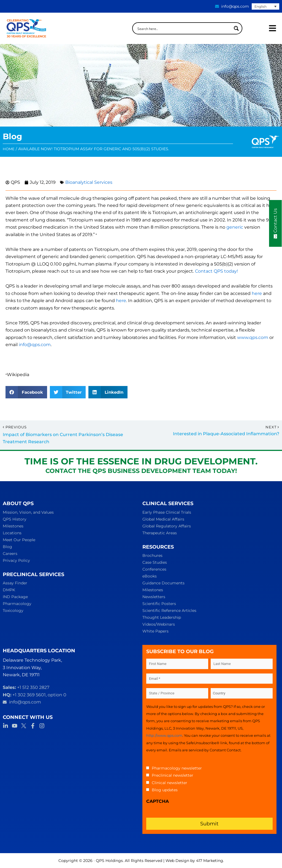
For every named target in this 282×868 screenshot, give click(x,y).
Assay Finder (15, 583)
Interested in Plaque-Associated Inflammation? (226, 434)
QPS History (15, 519)
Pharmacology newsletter (177, 768)
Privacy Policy (16, 560)
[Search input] (184, 28)
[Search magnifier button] (236, 28)
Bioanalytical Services (89, 182)
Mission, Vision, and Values (28, 512)
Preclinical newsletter (173, 775)
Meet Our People (19, 540)
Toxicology (13, 610)
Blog (7, 547)
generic (235, 227)
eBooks (150, 576)
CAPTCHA (158, 801)
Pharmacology (17, 604)
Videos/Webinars (159, 624)
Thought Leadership (162, 617)
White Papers (155, 631)
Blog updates (165, 790)
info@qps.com (35, 345)
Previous (15, 427)
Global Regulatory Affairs (167, 526)
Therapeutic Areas (160, 533)
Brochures (152, 555)
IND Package (15, 597)
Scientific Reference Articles (169, 610)
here (257, 293)
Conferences (154, 569)
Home (9, 149)
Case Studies (155, 562)
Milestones (13, 526)
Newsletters (154, 597)
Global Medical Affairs (163, 519)
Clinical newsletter (170, 783)
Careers (10, 554)
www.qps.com (253, 337)
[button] (26, 392)
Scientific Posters (159, 604)
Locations (12, 533)
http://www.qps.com (164, 735)
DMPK (9, 590)
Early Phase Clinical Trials (167, 512)
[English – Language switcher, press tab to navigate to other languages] (265, 6)
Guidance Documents (163, 583)
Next (272, 427)
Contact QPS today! (216, 271)
